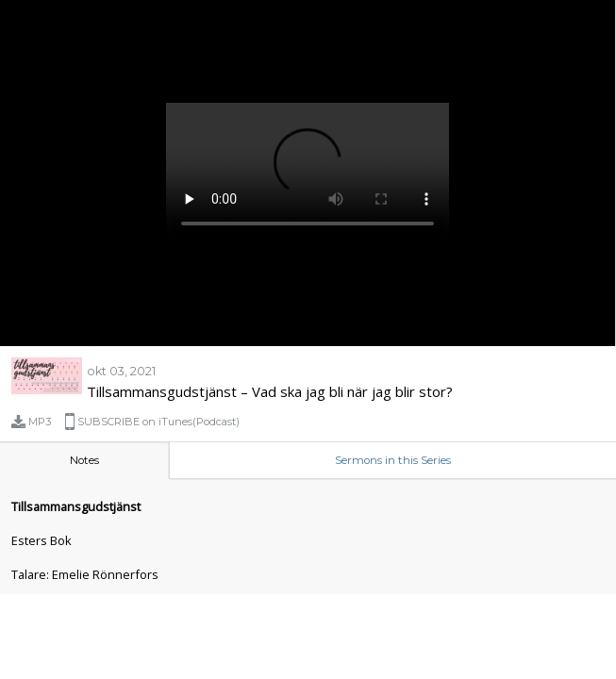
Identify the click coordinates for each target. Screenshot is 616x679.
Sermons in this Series (393, 460)
